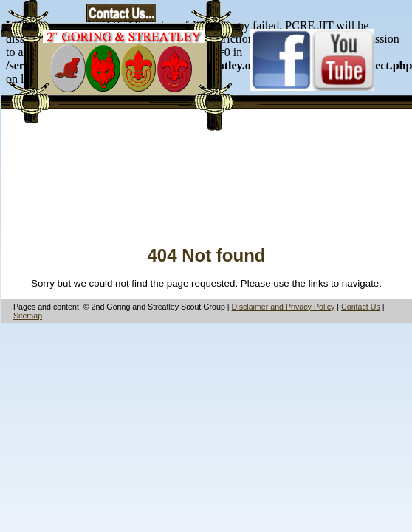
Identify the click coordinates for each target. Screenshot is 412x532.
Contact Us (361, 307)
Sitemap (28, 316)
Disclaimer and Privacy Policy (284, 307)
